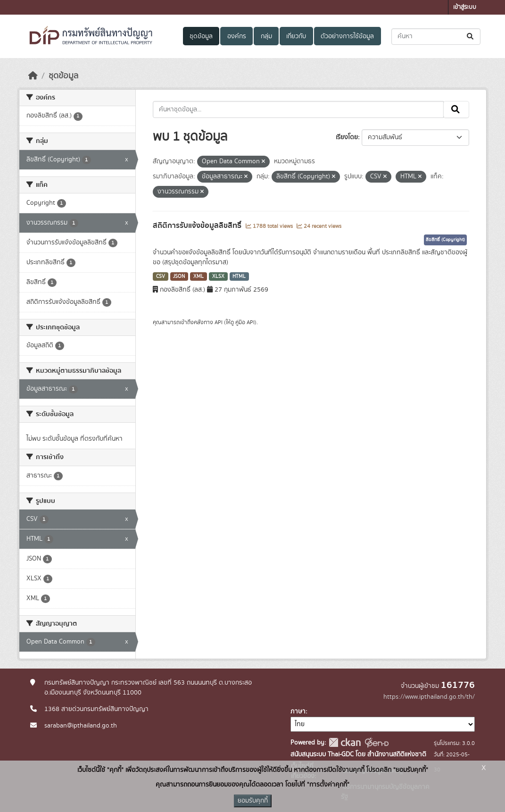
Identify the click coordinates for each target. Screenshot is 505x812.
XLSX (218, 276)
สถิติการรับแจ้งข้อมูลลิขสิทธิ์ (198, 226)
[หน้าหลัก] (33, 76)
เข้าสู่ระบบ (465, 7)
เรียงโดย (347, 137)
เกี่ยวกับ (296, 36)
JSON (179, 276)
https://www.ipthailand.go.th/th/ (429, 697)
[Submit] (471, 37)
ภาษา (298, 712)
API (219, 322)
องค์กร (237, 36)
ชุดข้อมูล (201, 36)
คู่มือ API (245, 322)
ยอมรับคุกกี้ (253, 801)
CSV (161, 276)
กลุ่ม (266, 36)
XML (199, 276)
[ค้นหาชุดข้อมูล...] (436, 37)
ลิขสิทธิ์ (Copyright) (445, 240)
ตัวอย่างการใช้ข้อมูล (347, 36)
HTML (239, 276)
